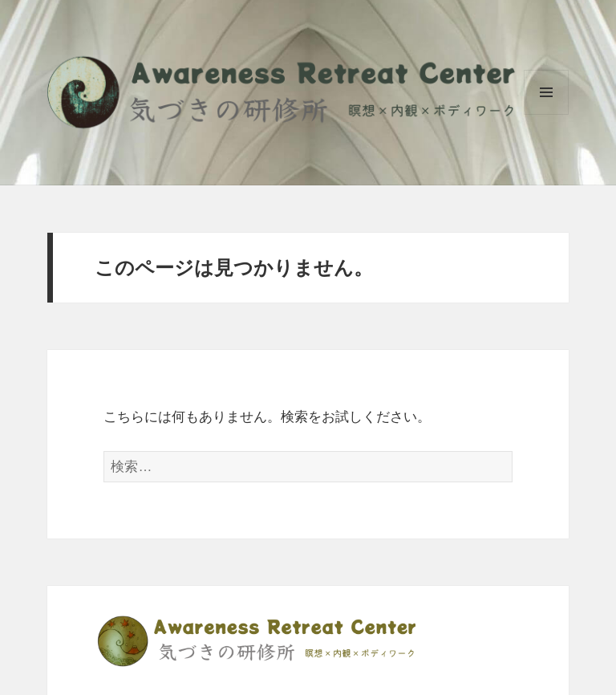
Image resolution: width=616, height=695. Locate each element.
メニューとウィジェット (546, 114)
